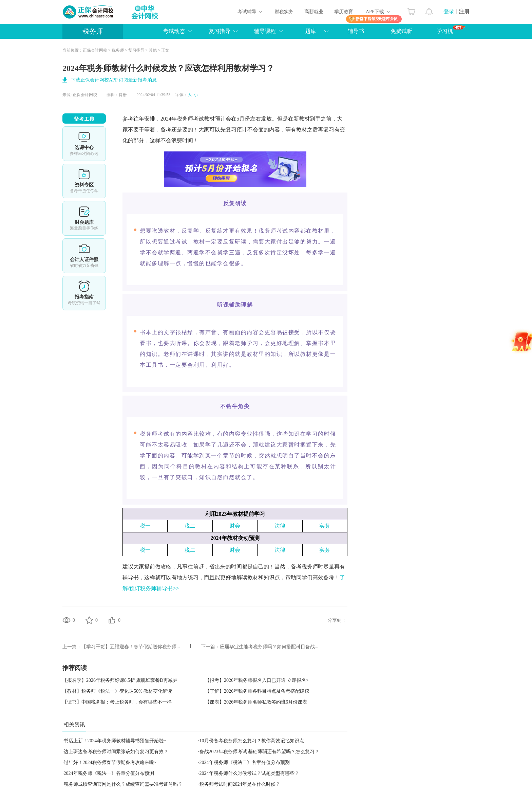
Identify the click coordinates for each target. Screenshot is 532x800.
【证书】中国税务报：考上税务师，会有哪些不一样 (117, 702)
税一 (145, 526)
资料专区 (84, 181)
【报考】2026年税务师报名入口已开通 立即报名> (257, 680)
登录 (449, 11)
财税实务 (284, 12)
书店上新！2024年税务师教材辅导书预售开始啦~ (115, 741)
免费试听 (401, 31)
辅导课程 (265, 31)
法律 (280, 526)
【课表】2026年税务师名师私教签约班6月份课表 (256, 702)
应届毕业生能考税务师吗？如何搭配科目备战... (269, 647)
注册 (464, 11)
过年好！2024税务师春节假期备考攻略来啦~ (110, 762)
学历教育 (344, 12)
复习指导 (220, 31)
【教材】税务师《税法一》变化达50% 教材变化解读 (117, 691)
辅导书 (356, 31)
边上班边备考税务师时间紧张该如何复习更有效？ (116, 752)
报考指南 (84, 293)
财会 (235, 526)
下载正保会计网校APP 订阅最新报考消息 (114, 80)
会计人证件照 (84, 256)
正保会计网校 (95, 50)
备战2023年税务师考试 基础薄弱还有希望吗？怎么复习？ (260, 752)
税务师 (93, 31)
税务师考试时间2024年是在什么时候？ (240, 784)
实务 (325, 526)
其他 (153, 50)
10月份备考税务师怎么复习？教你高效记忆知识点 (252, 741)
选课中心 (84, 144)
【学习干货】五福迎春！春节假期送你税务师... (131, 647)
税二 (190, 526)
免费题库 (84, 218)
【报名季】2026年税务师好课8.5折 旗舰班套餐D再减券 (120, 680)
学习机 (451, 30)
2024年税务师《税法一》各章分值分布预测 (109, 773)
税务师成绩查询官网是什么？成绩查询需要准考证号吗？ (123, 784)
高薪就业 (314, 12)
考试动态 (174, 31)
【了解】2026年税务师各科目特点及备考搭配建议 (257, 691)
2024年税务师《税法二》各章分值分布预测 (245, 762)
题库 (310, 31)
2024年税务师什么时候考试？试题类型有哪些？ (249, 773)
